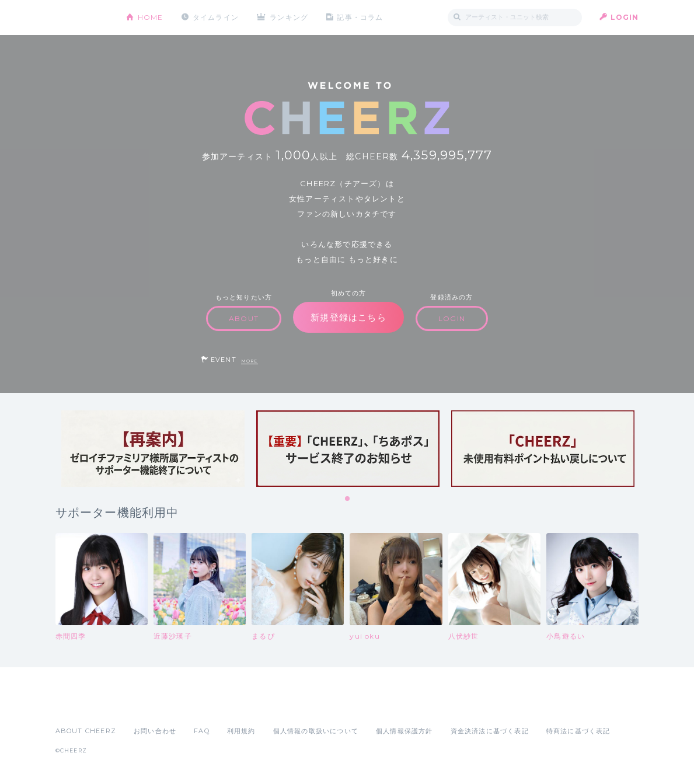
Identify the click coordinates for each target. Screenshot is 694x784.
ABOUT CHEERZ (86, 731)
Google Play (144, 705)
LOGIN (625, 17)
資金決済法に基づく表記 (490, 731)
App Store (82, 705)
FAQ (202, 731)
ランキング (289, 17)
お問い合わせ (155, 731)
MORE (250, 361)
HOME (151, 17)
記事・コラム (360, 17)
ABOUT (244, 318)
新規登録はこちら (348, 317)
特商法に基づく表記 (578, 731)
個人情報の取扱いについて (316, 731)
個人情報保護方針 (404, 731)
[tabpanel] (153, 449)
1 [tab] (348, 499)
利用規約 (241, 731)
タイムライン (216, 17)
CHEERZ (82, 18)
